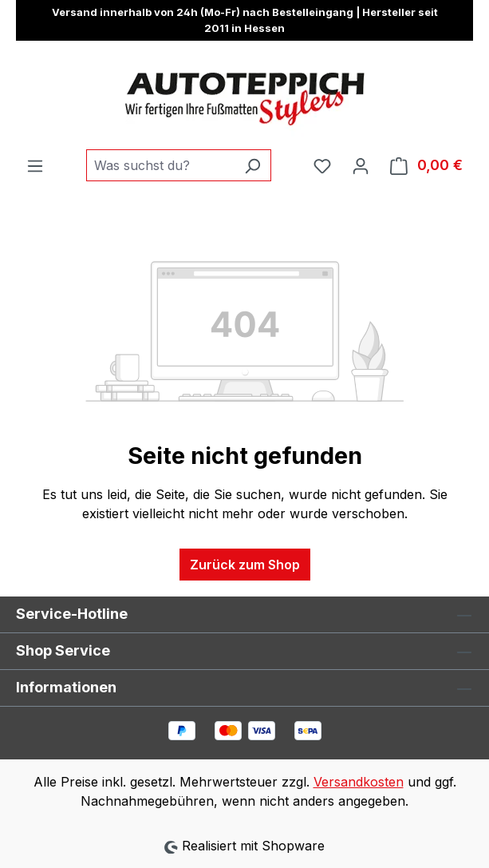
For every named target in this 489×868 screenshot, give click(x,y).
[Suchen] (252, 165)
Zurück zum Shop (245, 565)
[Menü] (35, 165)
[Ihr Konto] (361, 165)
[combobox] (160, 165)
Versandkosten (359, 782)
